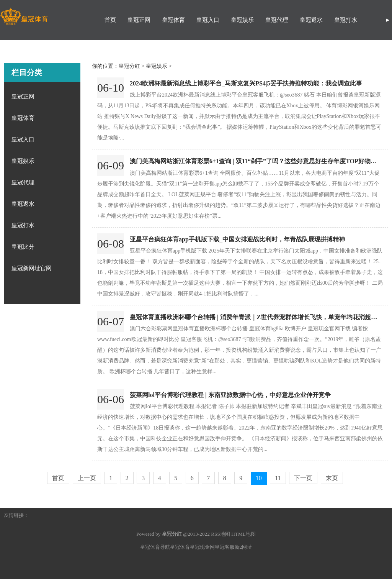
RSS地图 (220, 534)
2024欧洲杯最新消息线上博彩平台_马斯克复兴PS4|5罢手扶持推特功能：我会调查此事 (246, 83)
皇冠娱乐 (242, 20)
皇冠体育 (173, 20)
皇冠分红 (129, 66)
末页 (332, 478)
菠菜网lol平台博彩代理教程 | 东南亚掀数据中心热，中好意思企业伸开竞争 (230, 395)
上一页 (87, 478)
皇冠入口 (208, 20)
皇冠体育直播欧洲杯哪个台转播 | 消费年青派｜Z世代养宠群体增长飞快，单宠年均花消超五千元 (260, 317)
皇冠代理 (277, 20)
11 (278, 478)
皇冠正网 (139, 20)
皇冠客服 (225, 547)
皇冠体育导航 (155, 547)
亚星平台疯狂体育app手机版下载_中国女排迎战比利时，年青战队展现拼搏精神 (237, 239)
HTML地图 (243, 534)
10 (259, 478)
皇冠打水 (346, 20)
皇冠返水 (311, 20)
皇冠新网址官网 (32, 268)
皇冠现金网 (202, 547)
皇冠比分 (23, 247)
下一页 (303, 478)
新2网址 (243, 547)
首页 (110, 20)
